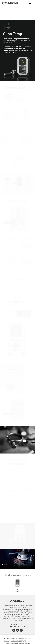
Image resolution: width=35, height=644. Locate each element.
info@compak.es (19, 626)
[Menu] (30, 3)
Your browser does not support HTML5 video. (17, 559)
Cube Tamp (18, 593)
